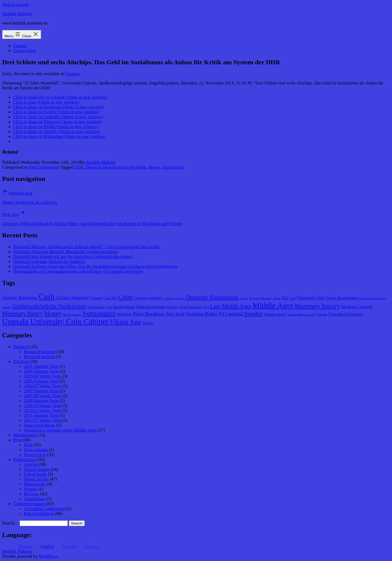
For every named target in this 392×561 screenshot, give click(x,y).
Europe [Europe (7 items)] (244, 298)
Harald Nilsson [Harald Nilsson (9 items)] (124, 307)
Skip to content (15, 4)
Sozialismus (173, 167)
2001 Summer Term (41, 366)
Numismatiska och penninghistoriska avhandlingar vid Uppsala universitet (78, 271)
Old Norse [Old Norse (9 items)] (124, 314)
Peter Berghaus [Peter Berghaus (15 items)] (149, 314)
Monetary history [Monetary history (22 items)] (317, 306)
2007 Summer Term (41, 391)
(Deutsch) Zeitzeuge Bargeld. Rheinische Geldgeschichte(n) (65, 252)
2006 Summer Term (41, 381)
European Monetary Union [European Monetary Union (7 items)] (265, 298)
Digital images (37, 469)
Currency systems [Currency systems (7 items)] (174, 298)
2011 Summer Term (41, 415)
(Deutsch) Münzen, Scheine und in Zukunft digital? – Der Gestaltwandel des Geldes (86, 247)
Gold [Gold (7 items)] (109, 307)
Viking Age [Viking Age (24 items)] (125, 322)
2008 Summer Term (41, 401)
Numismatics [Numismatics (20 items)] (99, 313)
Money (154, 167)
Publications (24, 460)
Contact (20, 46)
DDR (79, 167)
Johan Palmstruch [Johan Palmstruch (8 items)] (191, 307)
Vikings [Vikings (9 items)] (148, 323)
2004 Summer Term (41, 371)
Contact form (25, 51)
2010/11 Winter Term (43, 410)
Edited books (35, 474)
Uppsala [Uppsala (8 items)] (322, 314)
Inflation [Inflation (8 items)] (172, 307)
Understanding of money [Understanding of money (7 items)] (301, 315)
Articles (31, 464)
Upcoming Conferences (45, 509)
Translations (35, 499)
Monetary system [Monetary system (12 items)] (357, 307)
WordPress (48, 556)
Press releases (36, 450)
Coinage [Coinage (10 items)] (95, 298)
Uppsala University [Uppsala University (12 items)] (346, 314)
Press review (35, 455)
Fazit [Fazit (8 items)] (292, 298)
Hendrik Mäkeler (17, 14)
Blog (28, 445)
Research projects (39, 357)
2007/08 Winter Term (43, 396)
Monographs (35, 484)
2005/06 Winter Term (43, 376)
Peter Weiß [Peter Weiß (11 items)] (175, 314)
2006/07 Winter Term (43, 386)
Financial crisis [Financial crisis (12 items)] (311, 298)
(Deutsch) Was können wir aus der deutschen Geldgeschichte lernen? (73, 257)
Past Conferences (44, 167)
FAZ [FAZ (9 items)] (285, 298)
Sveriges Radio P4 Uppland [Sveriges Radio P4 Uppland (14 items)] (214, 314)
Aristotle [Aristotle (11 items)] (10, 298)
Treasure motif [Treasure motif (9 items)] (275, 314)
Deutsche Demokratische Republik (116, 167)
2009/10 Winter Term (43, 406)
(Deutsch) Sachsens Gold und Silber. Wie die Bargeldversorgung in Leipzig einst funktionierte (95, 266)
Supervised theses (39, 425)
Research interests (40, 352)
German (72, 74)
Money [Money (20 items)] (53, 313)
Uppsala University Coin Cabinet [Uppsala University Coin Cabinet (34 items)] (55, 322)
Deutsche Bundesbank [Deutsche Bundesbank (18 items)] (212, 297)
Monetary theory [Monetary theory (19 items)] (22, 313)
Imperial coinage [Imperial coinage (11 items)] (151, 307)
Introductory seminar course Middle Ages (60, 430)
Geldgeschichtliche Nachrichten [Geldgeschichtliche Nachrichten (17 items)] (49, 306)
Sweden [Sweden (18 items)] (253, 314)
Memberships (25, 435)
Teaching (21, 361)
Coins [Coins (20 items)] (126, 297)
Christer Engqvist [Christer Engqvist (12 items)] (72, 298)
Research (21, 347)
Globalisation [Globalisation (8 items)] (96, 307)
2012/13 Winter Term (43, 420)
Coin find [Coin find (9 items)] (110, 298)
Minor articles (36, 479)
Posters (30, 489)
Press (18, 440)
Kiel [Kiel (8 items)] (206, 307)
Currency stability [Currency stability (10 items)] (148, 298)
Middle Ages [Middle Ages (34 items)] (273, 305)
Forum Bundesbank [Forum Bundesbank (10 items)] (341, 298)
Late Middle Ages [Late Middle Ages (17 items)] (231, 306)
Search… (10, 523)
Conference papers (29, 504)
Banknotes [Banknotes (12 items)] (28, 298)
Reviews (31, 494)
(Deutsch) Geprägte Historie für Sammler (49, 261)
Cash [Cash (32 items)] (47, 296)
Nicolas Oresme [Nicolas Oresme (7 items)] (72, 315)
